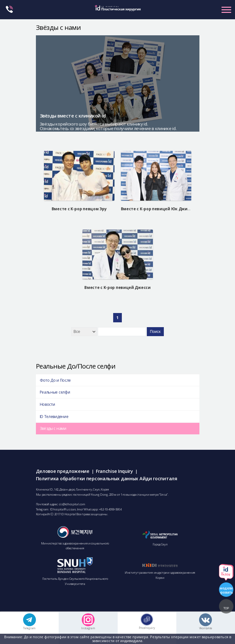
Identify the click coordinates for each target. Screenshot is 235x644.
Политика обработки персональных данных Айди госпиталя (107, 479)
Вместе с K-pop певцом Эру (79, 209)
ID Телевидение (54, 417)
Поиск (155, 332)
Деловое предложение (63, 471)
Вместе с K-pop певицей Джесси (117, 287)
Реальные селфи (55, 392)
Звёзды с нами (53, 428)
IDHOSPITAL (118, 12)
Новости (47, 404)
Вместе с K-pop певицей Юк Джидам (158, 209)
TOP (226, 608)
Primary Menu (226, 10)
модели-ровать (226, 590)
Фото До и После (55, 380)
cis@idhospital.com (72, 504)
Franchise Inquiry (114, 471)
